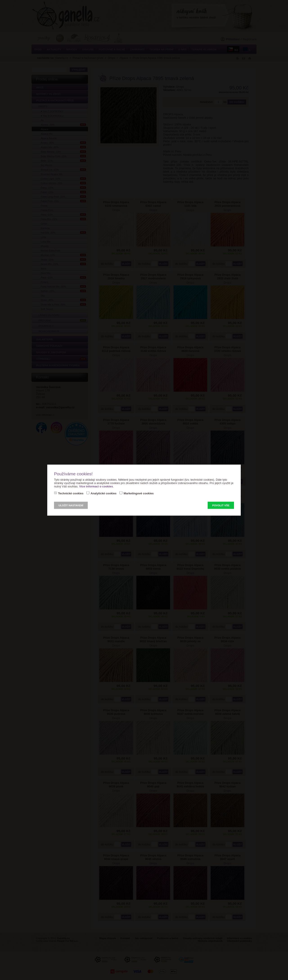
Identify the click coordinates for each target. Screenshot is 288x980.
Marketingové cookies (139, 493)
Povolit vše (221, 505)
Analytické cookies (103, 493)
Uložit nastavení (71, 505)
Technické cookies (71, 493)
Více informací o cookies (96, 486)
